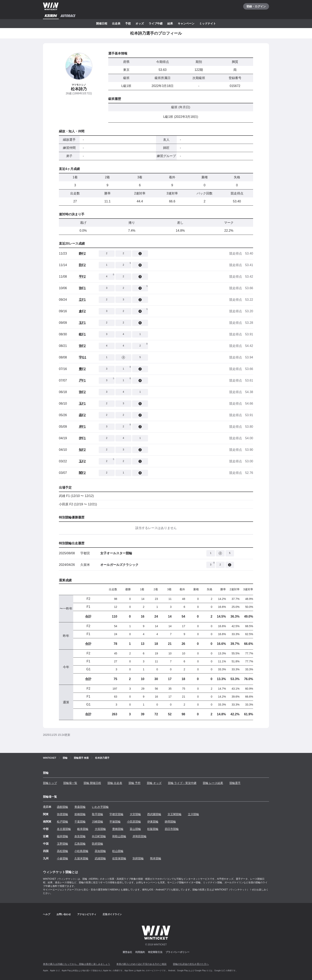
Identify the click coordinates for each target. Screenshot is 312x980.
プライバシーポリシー (177, 952)
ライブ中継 (156, 23)
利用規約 (140, 952)
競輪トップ (50, 783)
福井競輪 (62, 836)
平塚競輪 (115, 822)
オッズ (140, 23)
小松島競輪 (81, 851)
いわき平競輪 (100, 807)
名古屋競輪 (64, 829)
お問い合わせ (64, 914)
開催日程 (102, 23)
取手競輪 (97, 814)
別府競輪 (138, 858)
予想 (128, 23)
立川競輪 (193, 814)
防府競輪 (97, 844)
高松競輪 (62, 851)
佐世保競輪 (119, 858)
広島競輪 (80, 844)
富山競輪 (135, 829)
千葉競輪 (80, 822)
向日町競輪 (99, 836)
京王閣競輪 (175, 814)
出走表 (116, 23)
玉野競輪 (62, 844)
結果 (170, 23)
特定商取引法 (155, 952)
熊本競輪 (156, 858)
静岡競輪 (170, 822)
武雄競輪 (100, 858)
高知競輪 (100, 851)
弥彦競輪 (62, 814)
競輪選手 (235, 783)
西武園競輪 (154, 814)
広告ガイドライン (112, 914)
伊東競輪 (153, 822)
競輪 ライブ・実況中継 (182, 783)
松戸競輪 (62, 822)
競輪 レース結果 (213, 783)
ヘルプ (47, 914)
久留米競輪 (81, 858)
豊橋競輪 (118, 829)
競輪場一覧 (70, 783)
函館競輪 (62, 807)
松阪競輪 (153, 829)
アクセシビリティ (87, 914)
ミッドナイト (208, 23)
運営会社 (127, 952)
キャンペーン (186, 23)
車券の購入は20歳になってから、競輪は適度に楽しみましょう (77, 964)
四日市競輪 (172, 829)
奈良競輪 (80, 836)
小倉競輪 (62, 858)
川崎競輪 (97, 822)
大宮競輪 (135, 814)
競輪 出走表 (115, 783)
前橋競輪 (80, 814)
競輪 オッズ (154, 783)
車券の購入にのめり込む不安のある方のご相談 (141, 964)
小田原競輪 (134, 822)
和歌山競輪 (119, 836)
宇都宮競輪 (116, 814)
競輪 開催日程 (92, 783)
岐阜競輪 (83, 829)
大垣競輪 (100, 829)
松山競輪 (118, 851)
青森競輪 (80, 807)
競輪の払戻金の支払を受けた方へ (191, 964)
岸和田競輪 (139, 836)
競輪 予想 (135, 783)
